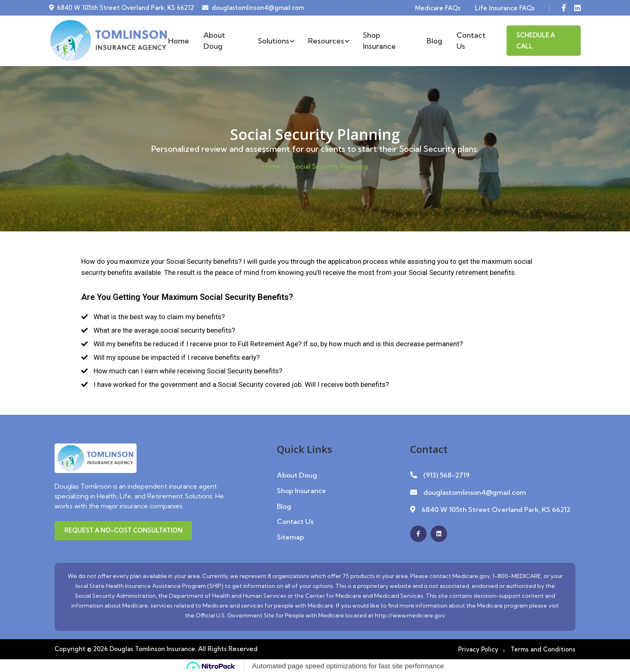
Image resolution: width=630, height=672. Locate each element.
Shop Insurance (379, 41)
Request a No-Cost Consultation (124, 531)
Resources (328, 41)
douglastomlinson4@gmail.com (258, 8)
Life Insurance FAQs (505, 8)
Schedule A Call (536, 41)
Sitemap (291, 536)
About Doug (214, 41)
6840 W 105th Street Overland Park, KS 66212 (126, 8)
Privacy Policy (477, 648)
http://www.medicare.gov (410, 614)
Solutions (276, 41)
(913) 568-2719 (446, 475)
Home (179, 41)
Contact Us (471, 41)
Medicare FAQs (438, 8)
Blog (434, 41)
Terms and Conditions (543, 648)
